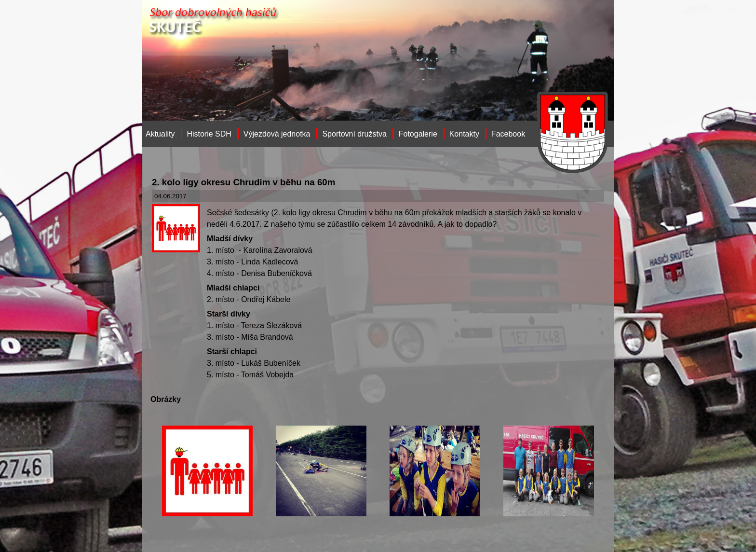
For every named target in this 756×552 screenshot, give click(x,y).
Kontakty (464, 134)
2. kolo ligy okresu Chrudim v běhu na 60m (243, 182)
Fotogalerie (418, 134)
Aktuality (160, 134)
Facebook (508, 134)
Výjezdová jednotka (277, 134)
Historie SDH (209, 134)
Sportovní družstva (354, 134)
